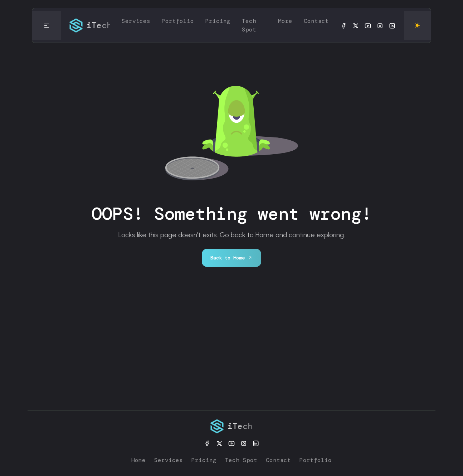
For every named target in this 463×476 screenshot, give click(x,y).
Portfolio (178, 21)
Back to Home (231, 258)
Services (136, 21)
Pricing (218, 21)
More (285, 21)
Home (138, 460)
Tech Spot (249, 25)
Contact (316, 21)
